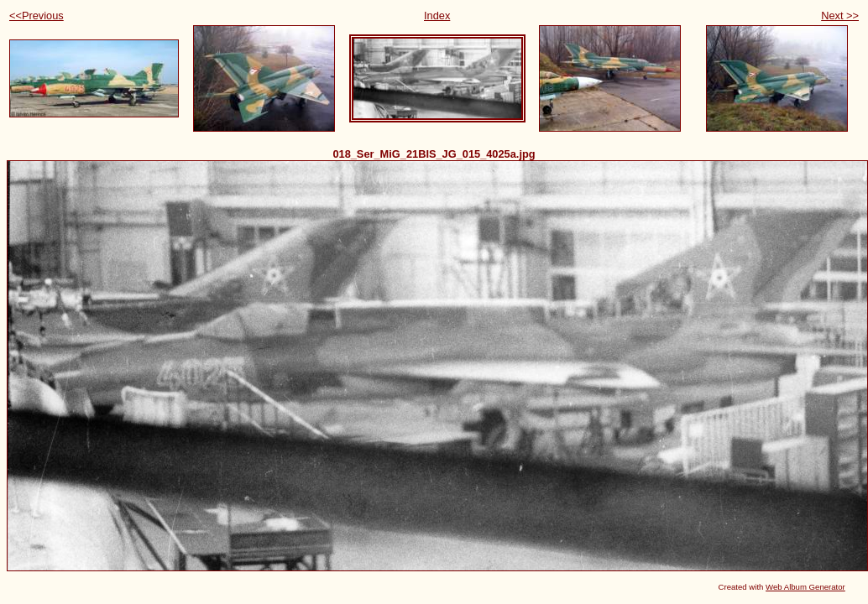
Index (437, 16)
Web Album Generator (805, 587)
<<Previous (37, 16)
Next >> (840, 16)
